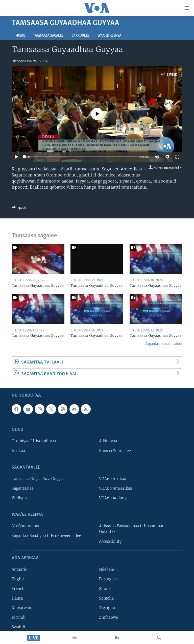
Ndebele (106, 570)
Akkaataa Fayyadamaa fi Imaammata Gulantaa (132, 529)
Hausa (17, 598)
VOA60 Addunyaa (115, 498)
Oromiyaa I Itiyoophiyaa (34, 441)
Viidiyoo (19, 498)
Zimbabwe (108, 617)
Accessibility (110, 542)
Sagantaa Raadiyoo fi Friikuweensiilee (46, 536)
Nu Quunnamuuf (27, 526)
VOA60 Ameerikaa (116, 488)
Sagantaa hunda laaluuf (164, 344)
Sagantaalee (23, 488)
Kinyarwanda (24, 608)
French (18, 589)
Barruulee (80, 36)
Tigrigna (107, 608)
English (19, 579)
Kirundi (19, 617)
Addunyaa (108, 441)
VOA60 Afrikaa (113, 479)
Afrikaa (18, 451)
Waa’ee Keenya (109, 36)
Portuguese (109, 579)
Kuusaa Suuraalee (115, 451)
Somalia (106, 598)
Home (20, 36)
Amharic (19, 570)
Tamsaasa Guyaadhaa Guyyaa (38, 479)
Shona (105, 589)
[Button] (19, 209)
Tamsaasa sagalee (48, 36)
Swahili (18, 627)
